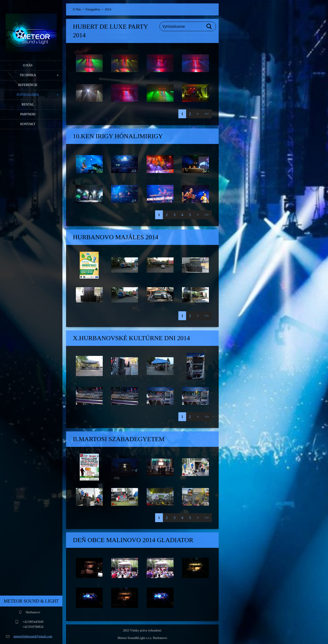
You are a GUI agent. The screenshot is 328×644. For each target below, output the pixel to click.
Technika (28, 75)
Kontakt (28, 124)
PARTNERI (28, 114)
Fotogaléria (28, 95)
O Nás (28, 65)
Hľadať (209, 26)
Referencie (28, 85)
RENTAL (28, 104)
